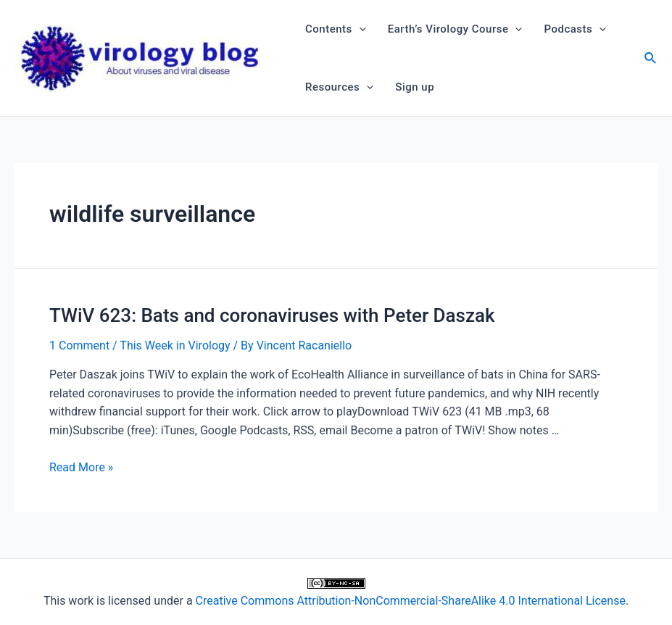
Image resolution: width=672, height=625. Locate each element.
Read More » (81, 467)
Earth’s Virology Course (455, 29)
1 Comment (79, 345)
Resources (339, 87)
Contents (336, 29)
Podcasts (575, 29)
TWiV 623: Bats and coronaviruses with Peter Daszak (272, 315)
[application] (359, 29)
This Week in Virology (175, 345)
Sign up (415, 87)
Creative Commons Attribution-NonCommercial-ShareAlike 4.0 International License (411, 601)
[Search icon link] (651, 60)
